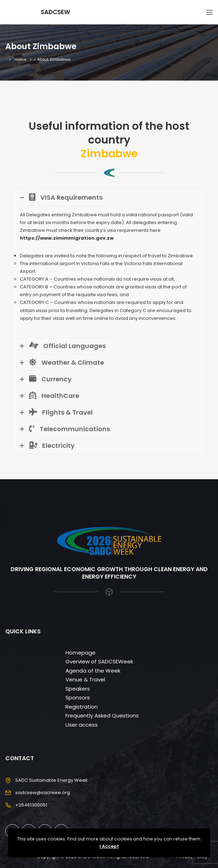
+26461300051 (31, 805)
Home (20, 59)
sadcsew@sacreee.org (43, 793)
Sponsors (78, 697)
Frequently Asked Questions (102, 715)
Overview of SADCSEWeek (99, 661)
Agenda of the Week (93, 671)
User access (82, 725)
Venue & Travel (85, 679)
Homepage (81, 653)
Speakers (78, 689)
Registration (82, 707)
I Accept (109, 846)
